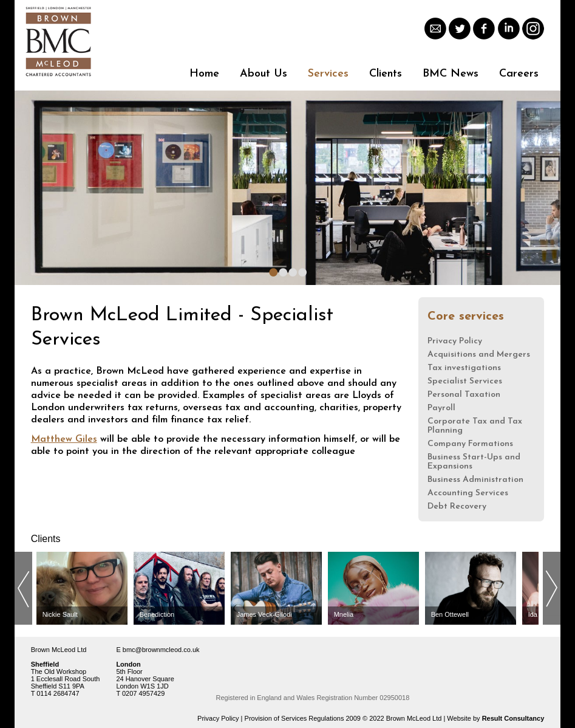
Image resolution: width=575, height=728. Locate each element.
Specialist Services (465, 381)
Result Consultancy (513, 718)
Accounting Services (468, 493)
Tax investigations (464, 368)
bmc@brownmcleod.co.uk (161, 650)
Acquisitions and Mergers (479, 355)
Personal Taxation (464, 395)
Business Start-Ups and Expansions (474, 462)
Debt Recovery (457, 507)
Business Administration (475, 480)
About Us (264, 74)
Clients (386, 74)
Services (328, 74)
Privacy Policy (455, 341)
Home (204, 74)
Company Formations (470, 444)
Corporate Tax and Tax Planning (475, 426)
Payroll (441, 408)
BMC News (451, 74)
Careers (519, 74)
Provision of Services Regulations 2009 (303, 718)
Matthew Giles (64, 439)
